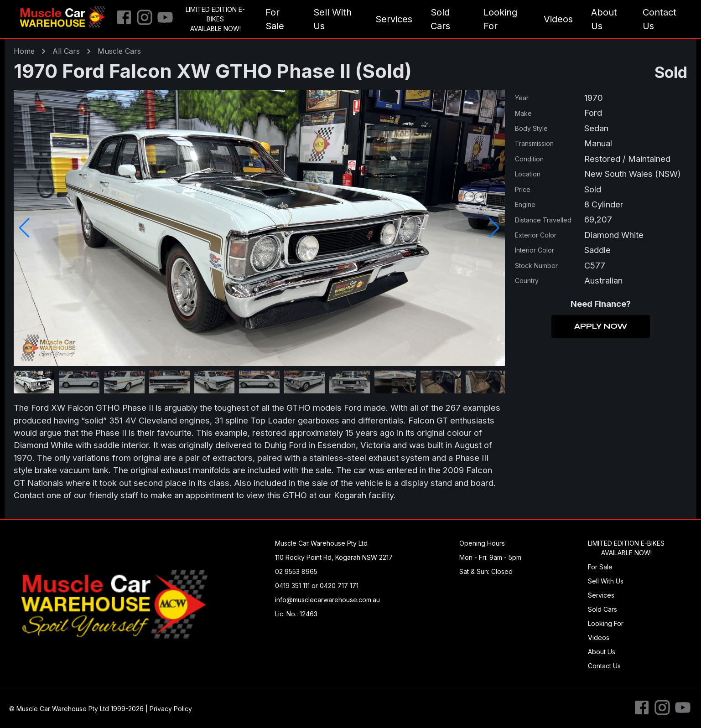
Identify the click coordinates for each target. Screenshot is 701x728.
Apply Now (601, 326)
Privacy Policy (171, 709)
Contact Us (659, 19)
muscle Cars (119, 51)
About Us (604, 19)
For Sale (275, 19)
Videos (558, 19)
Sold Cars (440, 19)
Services (394, 19)
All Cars (66, 51)
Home (24, 51)
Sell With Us (332, 19)
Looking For (500, 19)
